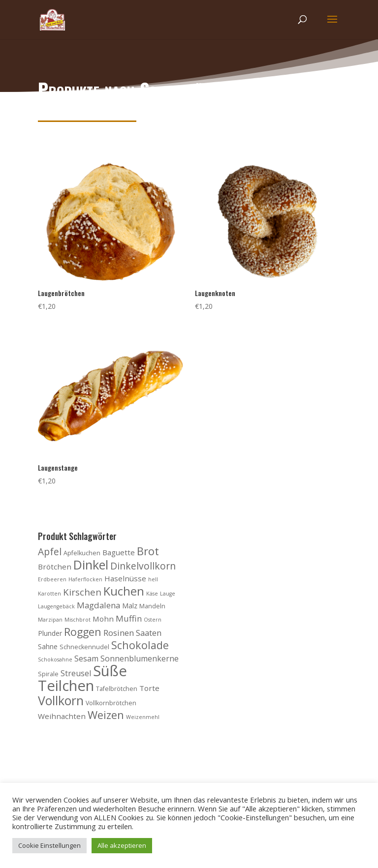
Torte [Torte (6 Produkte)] (149, 688)
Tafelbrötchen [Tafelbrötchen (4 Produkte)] (117, 689)
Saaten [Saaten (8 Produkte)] (149, 633)
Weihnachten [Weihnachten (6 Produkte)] (62, 716)
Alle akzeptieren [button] (122, 845)
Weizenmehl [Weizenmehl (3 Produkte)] (143, 717)
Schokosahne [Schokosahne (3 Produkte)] (55, 659)
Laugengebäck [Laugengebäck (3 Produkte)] (56, 606)
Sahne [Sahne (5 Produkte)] (48, 646)
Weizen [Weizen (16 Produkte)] (106, 715)
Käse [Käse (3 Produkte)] (152, 594)
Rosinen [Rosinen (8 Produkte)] (119, 633)
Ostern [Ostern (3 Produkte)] (153, 620)
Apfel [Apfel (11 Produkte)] (50, 552)
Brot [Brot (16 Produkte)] (148, 551)
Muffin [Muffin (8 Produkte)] (129, 618)
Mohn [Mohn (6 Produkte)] (103, 619)
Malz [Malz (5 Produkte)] (130, 606)
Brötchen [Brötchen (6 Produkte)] (55, 567)
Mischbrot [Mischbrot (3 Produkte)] (78, 620)
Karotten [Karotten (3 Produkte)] (49, 594)
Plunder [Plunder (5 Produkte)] (50, 633)
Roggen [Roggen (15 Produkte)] (83, 632)
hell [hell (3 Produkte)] (153, 579)
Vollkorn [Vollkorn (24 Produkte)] (61, 700)
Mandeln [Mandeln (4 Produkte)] (152, 606)
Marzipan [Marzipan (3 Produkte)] (50, 620)
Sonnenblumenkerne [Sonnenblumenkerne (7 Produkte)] (140, 658)
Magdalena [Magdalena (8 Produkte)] (98, 605)
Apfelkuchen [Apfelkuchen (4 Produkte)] (82, 553)
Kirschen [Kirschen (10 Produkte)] (82, 592)
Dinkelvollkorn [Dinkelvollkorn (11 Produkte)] (143, 566)
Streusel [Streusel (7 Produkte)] (76, 673)
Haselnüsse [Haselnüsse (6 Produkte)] (125, 578)
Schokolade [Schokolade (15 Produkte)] (140, 645)
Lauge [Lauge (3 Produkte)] (168, 594)
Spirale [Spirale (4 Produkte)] (48, 674)
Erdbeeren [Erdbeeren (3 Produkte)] (52, 579)
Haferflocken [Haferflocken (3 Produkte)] (85, 579)
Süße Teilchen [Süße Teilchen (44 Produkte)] (82, 678)
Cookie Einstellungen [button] (49, 845)
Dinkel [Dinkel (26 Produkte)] (91, 565)
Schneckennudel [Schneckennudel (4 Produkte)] (84, 647)
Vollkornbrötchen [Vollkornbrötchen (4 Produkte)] (111, 703)
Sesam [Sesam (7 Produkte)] (86, 658)
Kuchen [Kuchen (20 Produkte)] (124, 591)
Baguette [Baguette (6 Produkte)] (119, 552)
